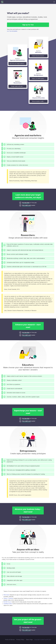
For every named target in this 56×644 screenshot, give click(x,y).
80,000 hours (7, 602)
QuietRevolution (8, 604)
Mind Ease (6, 595)
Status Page (29, 640)
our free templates (12, 31)
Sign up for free (28, 25)
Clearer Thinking (8, 598)
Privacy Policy (20, 640)
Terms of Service (10, 640)
